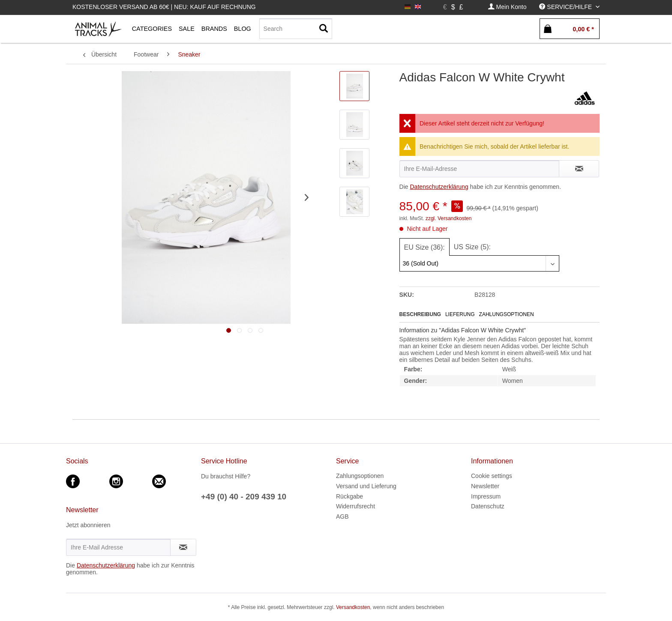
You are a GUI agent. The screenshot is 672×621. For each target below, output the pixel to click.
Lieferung (460, 314)
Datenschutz (488, 506)
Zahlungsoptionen (507, 314)
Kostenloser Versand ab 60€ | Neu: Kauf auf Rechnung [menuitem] (164, 7)
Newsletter (485, 486)
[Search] (296, 29)
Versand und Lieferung (366, 486)
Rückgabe (349, 496)
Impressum (486, 496)
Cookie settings (492, 476)
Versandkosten (353, 607)
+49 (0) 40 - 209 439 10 (244, 497)
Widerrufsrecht (355, 506)
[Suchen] (324, 29)
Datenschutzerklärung (439, 187)
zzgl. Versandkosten (448, 218)
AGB (342, 517)
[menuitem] (507, 7)
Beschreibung (420, 314)
